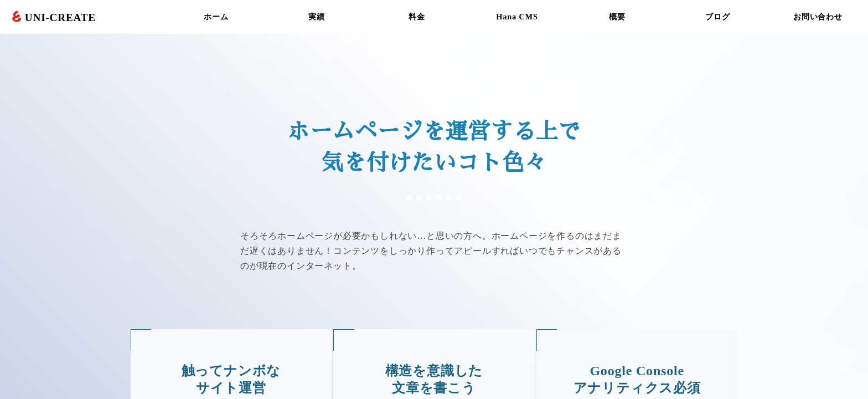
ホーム (216, 17)
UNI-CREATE (60, 17)
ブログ (717, 17)
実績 (317, 17)
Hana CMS (517, 17)
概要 (617, 17)
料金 (417, 17)
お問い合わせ (818, 17)
